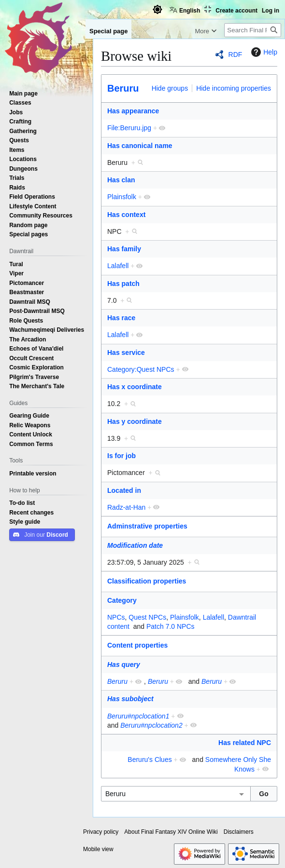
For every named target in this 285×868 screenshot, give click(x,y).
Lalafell (118, 266)
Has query (124, 665)
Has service (126, 353)
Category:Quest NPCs (141, 369)
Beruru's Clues (150, 759)
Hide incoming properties (234, 88)
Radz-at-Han (126, 507)
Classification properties (147, 581)
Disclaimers (239, 832)
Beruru (123, 88)
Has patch (123, 284)
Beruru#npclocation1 (138, 716)
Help (263, 52)
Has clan (121, 180)
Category (122, 600)
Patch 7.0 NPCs (171, 626)
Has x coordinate (135, 387)
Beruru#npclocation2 (151, 725)
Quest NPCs (147, 617)
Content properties (137, 645)
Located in (124, 490)
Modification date (135, 545)
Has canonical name (140, 146)
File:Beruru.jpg (129, 128)
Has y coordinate (135, 421)
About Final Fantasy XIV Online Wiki (171, 832)
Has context (126, 215)
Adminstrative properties (147, 526)
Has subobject (130, 699)
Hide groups (170, 88)
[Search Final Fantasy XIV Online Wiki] (253, 30)
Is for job (121, 456)
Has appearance (133, 111)
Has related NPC (245, 743)
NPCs (116, 617)
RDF (235, 54)
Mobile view (98, 849)
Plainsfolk (122, 197)
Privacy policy (101, 832)
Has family (124, 249)
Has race (121, 318)
